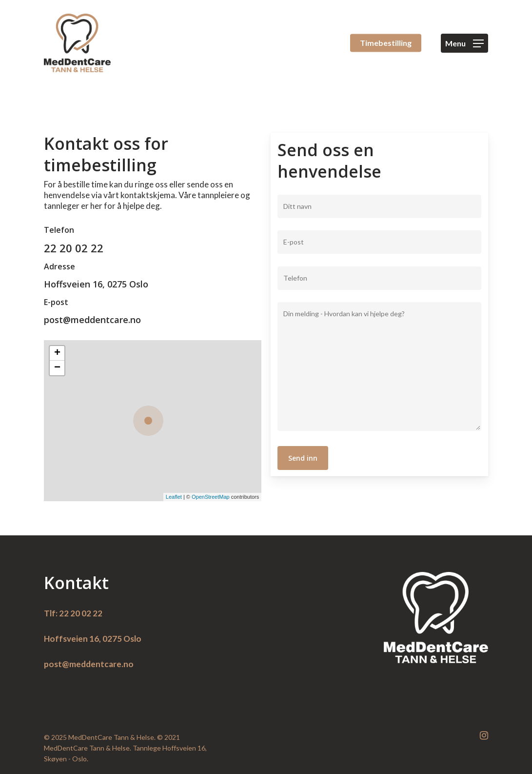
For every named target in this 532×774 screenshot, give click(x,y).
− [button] (57, 368)
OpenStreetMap (211, 497)
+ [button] (57, 353)
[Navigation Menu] (464, 43)
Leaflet (174, 497)
